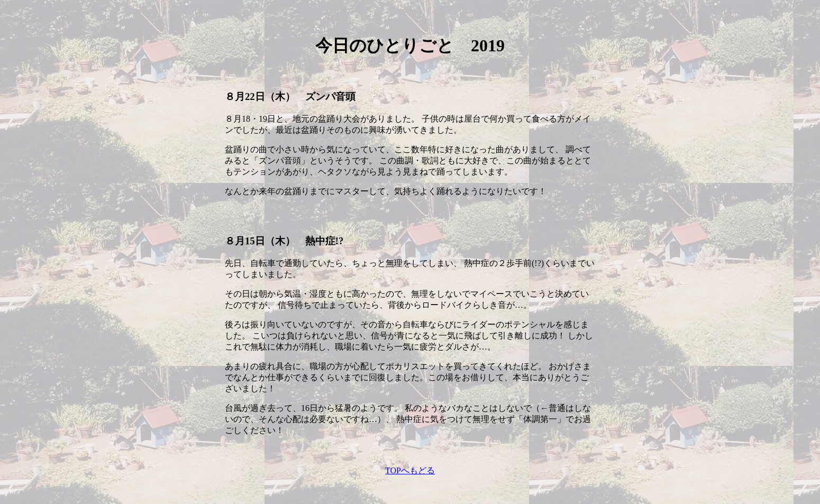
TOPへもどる (410, 470)
